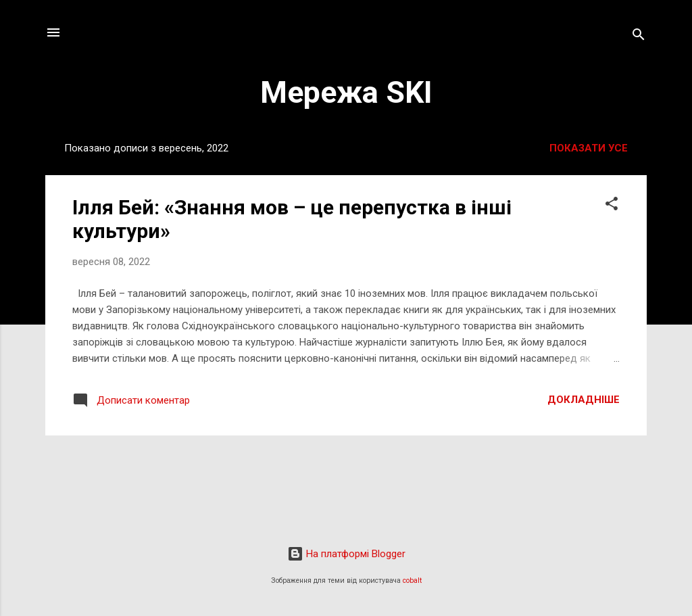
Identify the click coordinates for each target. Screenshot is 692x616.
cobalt (412, 581)
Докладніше (584, 400)
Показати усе (589, 148)
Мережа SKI (346, 92)
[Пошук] (639, 37)
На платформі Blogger (346, 554)
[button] (612, 206)
